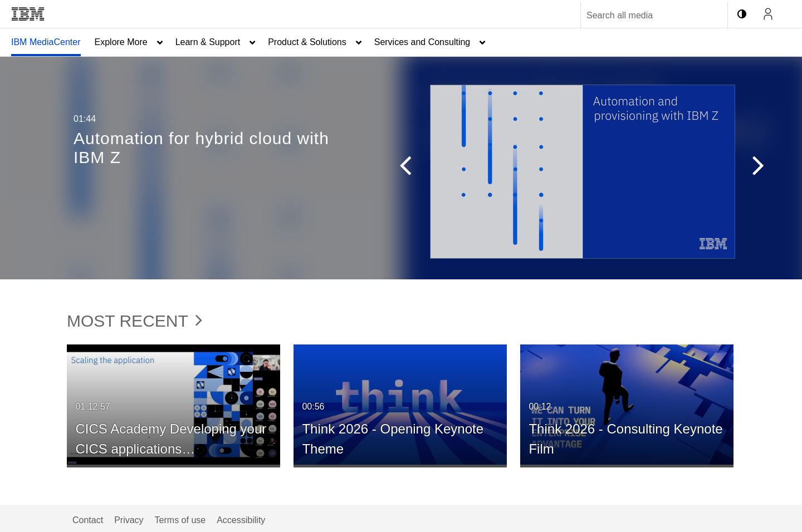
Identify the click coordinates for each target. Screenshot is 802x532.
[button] (400, 168)
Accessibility (241, 520)
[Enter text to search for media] (642, 16)
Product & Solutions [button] (307, 42)
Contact (88, 520)
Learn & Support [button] (208, 42)
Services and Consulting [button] (422, 42)
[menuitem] (46, 42)
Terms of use (180, 520)
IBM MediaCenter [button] (46, 42)
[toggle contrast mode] (742, 14)
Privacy (129, 520)
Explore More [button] (121, 42)
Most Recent (135, 321)
